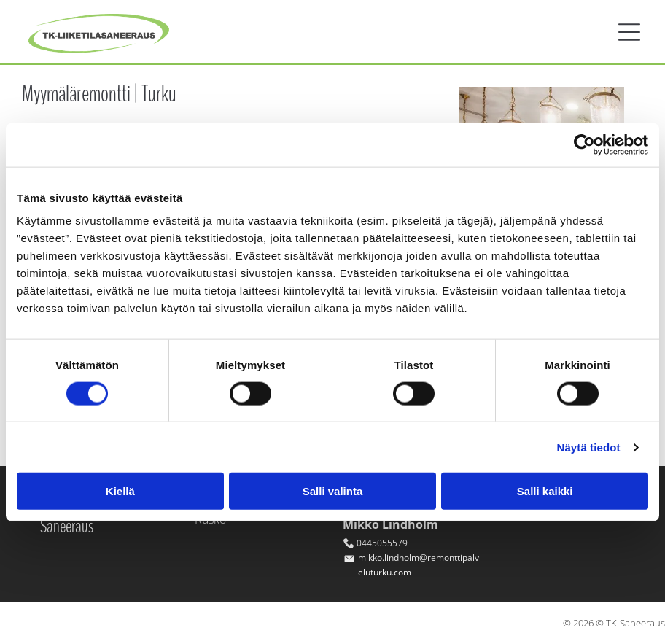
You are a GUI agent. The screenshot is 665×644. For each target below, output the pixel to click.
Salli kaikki (545, 491)
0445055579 (382, 543)
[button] (629, 32)
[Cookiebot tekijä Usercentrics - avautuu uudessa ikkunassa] (584, 144)
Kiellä (120, 491)
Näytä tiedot (589, 447)
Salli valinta (333, 491)
